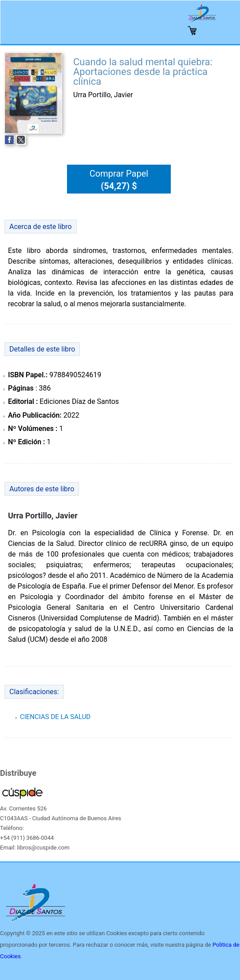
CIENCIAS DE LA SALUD (55, 717)
